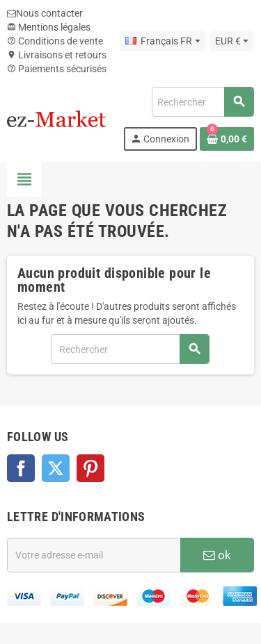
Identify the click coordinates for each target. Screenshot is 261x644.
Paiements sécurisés (57, 69)
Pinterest (90, 468)
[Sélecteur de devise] (232, 41)
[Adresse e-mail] (94, 555)
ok (217, 555)
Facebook (21, 468)
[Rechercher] (203, 102)
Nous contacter (45, 13)
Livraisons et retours (57, 55)
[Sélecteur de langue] (163, 41)
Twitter (56, 468)
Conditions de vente (55, 41)
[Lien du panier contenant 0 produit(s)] (227, 139)
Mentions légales (49, 27)
